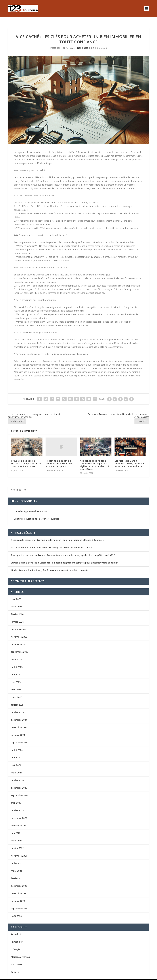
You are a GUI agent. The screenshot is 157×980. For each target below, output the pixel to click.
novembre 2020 (19, 888)
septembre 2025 (19, 647)
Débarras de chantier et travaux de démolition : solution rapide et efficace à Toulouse (57, 535)
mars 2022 (16, 836)
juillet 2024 (17, 745)
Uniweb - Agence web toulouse (30, 506)
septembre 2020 (19, 904)
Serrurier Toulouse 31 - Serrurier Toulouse (36, 514)
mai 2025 (16, 677)
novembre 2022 (19, 821)
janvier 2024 (17, 775)
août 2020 (16, 911)
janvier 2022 (17, 843)
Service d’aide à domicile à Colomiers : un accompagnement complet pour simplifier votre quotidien (65, 558)
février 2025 (17, 700)
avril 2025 (16, 685)
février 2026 (17, 609)
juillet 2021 (17, 858)
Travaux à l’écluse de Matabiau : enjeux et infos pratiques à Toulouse (26, 459)
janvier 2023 (17, 805)
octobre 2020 (18, 896)
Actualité (16, 929)
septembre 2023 (19, 790)
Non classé (83, 43)
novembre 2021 (19, 851)
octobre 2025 (18, 639)
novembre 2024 (19, 722)
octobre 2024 (18, 730)
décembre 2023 (19, 783)
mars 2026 (16, 602)
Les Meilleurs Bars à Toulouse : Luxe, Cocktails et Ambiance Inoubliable (129, 459)
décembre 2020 (19, 881)
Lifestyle (15, 944)
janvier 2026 (17, 617)
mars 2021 (16, 866)
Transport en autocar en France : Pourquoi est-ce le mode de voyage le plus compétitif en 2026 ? (63, 550)
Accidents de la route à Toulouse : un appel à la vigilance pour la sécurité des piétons (94, 460)
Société (15, 967)
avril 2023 (16, 798)
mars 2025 (16, 692)
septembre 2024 (19, 738)
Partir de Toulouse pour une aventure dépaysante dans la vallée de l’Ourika (51, 543)
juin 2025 (16, 670)
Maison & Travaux (21, 952)
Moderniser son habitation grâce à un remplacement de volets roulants (50, 565)
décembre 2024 (19, 715)
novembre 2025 (19, 632)
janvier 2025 (17, 707)
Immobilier (17, 937)
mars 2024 (16, 768)
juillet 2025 (17, 662)
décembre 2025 (19, 624)
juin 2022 (16, 828)
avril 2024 (16, 760)
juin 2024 (16, 753)
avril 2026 (16, 594)
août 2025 (16, 655)
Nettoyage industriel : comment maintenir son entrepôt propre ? (59, 459)
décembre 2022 (19, 813)
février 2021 (17, 873)
